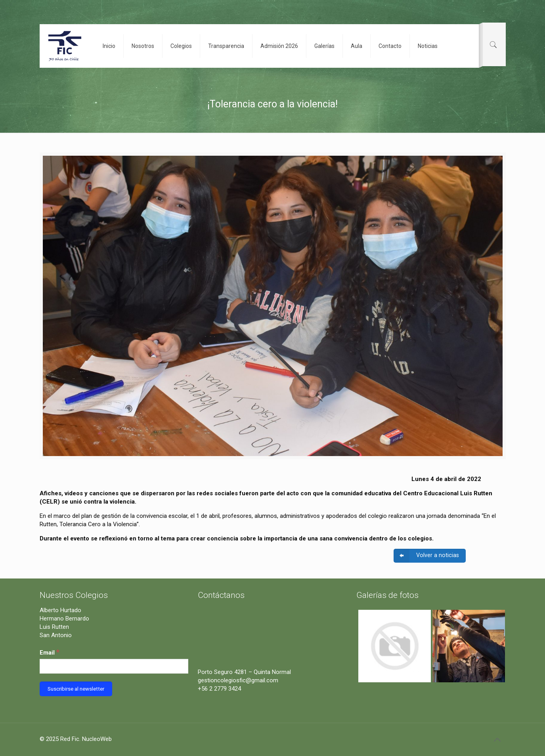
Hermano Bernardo (64, 619)
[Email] (114, 666)
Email (50, 652)
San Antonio (56, 635)
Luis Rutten (54, 627)
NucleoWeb (97, 739)
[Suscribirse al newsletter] (76, 689)
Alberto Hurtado (60, 610)
